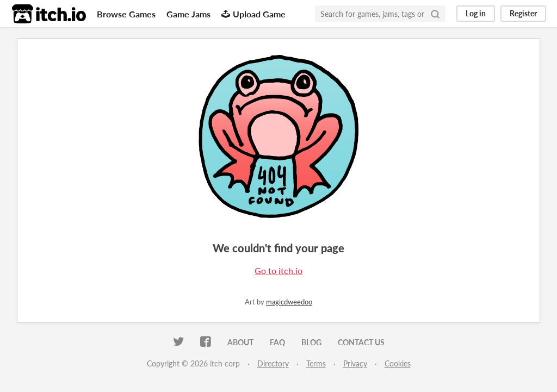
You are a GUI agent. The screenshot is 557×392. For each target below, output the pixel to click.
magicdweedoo (289, 302)
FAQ (277, 342)
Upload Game (253, 14)
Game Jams (188, 14)
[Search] (435, 14)
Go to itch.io (278, 270)
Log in (476, 13)
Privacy (355, 363)
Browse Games (126, 14)
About (240, 342)
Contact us (361, 342)
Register (523, 13)
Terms (316, 363)
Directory (273, 363)
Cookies (398, 363)
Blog (311, 342)
